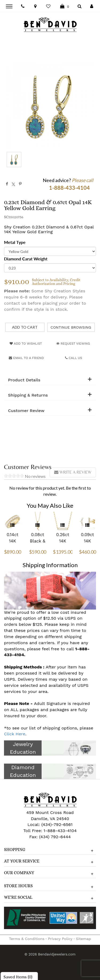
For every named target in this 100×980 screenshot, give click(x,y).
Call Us (74, 358)
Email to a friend (26, 358)
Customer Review (26, 411)
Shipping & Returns (28, 395)
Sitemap (84, 939)
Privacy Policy (60, 939)
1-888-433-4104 (60, 831)
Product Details (24, 380)
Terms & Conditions (27, 939)
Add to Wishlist (26, 344)
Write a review (73, 472)
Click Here (15, 734)
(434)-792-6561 (56, 824)
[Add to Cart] (25, 327)
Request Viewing (73, 344)
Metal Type (15, 242)
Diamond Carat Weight (26, 259)
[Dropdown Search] (80, 7)
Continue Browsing (71, 327)
